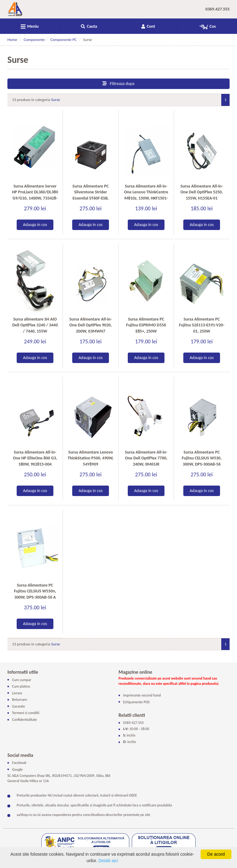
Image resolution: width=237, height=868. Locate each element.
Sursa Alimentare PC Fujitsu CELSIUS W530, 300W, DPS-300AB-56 (202, 458)
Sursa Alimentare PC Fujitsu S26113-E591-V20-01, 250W (202, 325)
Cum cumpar (22, 680)
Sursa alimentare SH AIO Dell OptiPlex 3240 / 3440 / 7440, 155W (35, 325)
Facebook (19, 763)
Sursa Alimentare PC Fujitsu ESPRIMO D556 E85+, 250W (146, 325)
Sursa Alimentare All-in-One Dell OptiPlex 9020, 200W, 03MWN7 (91, 325)
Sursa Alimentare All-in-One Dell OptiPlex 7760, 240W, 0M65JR (146, 458)
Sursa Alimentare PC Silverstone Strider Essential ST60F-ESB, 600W (91, 195)
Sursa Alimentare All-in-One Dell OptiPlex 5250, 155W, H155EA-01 (202, 192)
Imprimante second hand (142, 695)
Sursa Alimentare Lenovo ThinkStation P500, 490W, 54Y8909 (91, 458)
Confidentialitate (25, 720)
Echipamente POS (136, 702)
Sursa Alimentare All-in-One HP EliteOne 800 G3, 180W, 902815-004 (35, 458)
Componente (34, 40)
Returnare (20, 700)
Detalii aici (108, 861)
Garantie (19, 706)
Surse (56, 100)
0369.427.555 (218, 9)
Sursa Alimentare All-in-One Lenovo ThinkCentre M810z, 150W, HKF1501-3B (146, 195)
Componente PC (63, 40)
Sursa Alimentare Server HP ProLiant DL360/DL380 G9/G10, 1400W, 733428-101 (35, 195)
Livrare (17, 693)
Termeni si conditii (26, 713)
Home (12, 40)
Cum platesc (21, 686)
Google (17, 769)
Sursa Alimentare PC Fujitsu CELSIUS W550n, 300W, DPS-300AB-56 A (35, 591)
